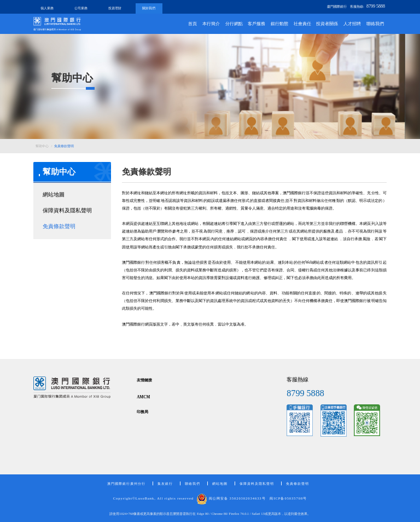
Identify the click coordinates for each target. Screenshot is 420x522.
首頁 (192, 24)
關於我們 (149, 8)
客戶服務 (256, 24)
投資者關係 (327, 24)
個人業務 (47, 8)
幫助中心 (42, 146)
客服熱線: (367, 6)
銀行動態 (279, 24)
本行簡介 (211, 24)
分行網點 (234, 24)
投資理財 (115, 8)
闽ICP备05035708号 (288, 498)
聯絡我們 (375, 24)
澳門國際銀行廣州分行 (126, 483)
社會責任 (302, 24)
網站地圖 (54, 195)
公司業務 (81, 8)
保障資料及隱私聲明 (67, 210)
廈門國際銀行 (337, 6)
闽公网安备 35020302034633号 (231, 498)
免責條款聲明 (64, 146)
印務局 (142, 412)
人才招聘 (352, 24)
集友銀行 (165, 483)
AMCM (143, 397)
